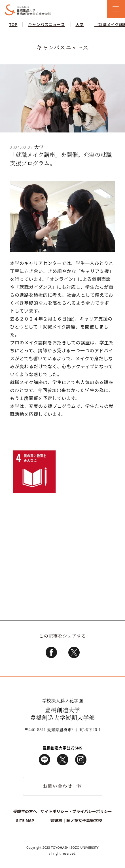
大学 (80, 24)
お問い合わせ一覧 (62, 786)
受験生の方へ (25, 811)
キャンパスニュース (46, 24)
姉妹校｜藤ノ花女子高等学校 (76, 820)
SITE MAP (25, 820)
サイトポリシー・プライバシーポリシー (76, 811)
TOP (13, 24)
